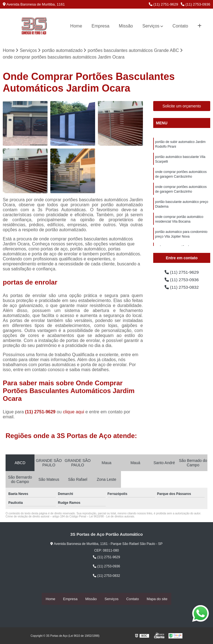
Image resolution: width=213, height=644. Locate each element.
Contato (180, 26)
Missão (126, 26)
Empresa (100, 26)
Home (76, 26)
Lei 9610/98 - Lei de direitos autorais (112, 517)
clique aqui (74, 412)
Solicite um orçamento (182, 106)
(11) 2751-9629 (164, 4)
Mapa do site (157, 599)
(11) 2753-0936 (195, 4)
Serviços (151, 26)
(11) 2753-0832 (182, 288)
